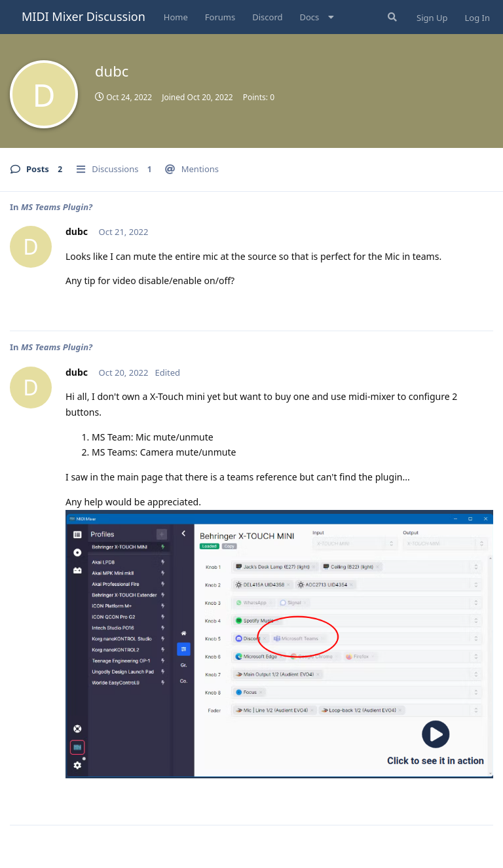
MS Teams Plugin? (57, 207)
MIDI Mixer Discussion (84, 16)
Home (176, 17)
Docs (310, 17)
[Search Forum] (391, 17)
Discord (267, 17)
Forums (220, 17)
